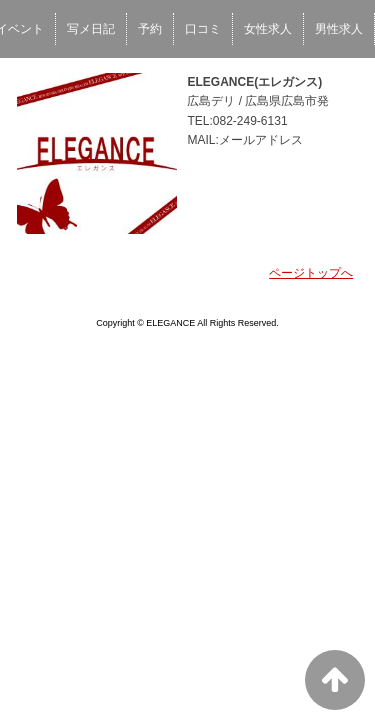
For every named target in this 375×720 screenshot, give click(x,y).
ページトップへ (311, 273)
